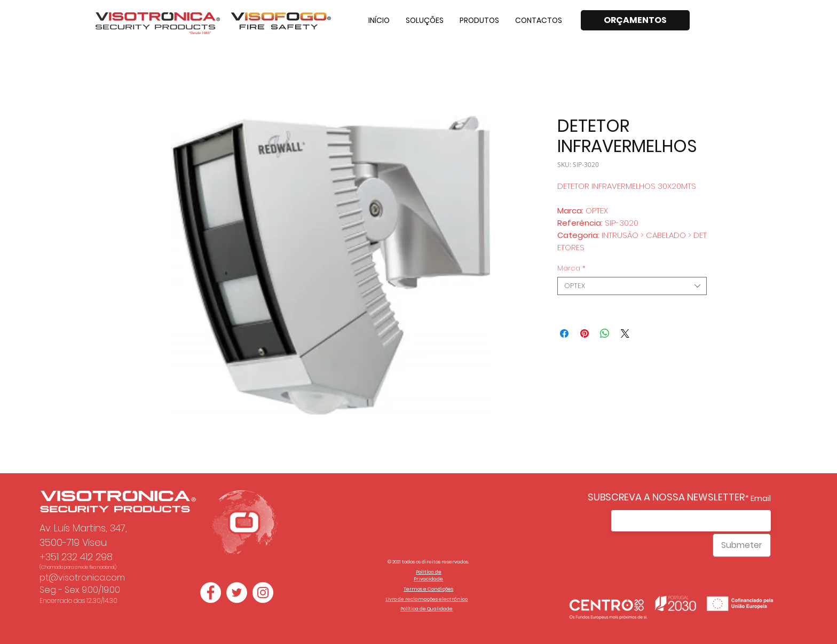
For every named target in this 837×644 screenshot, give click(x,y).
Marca (571, 268)
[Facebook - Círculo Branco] (211, 593)
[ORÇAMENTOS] (635, 20)
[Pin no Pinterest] (585, 333)
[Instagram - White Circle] (263, 593)
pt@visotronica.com (82, 578)
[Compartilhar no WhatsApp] (605, 333)
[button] (425, 20)
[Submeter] (742, 545)
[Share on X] (625, 333)
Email (761, 498)
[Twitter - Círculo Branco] (237, 593)
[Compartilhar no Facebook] (564, 333)
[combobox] (632, 286)
